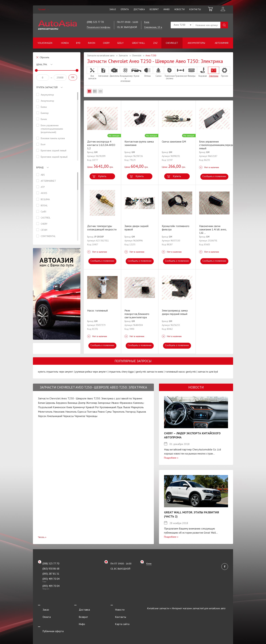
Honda (65, 43)
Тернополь (118, 412)
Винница (72, 403)
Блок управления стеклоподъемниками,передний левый (218, 145)
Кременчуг (79, 407)
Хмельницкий (55, 416)
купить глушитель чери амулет (56, 372)
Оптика (147, 72)
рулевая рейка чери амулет (91, 372)
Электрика (214, 72)
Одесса (82, 412)
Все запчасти (92, 73)
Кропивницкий (108, 407)
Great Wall (139, 43)
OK (73, 77)
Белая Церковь (47, 403)
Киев (69, 407)
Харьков (141, 412)
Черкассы (68, 416)
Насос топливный (97, 310)
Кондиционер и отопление (125, 74)
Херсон (42, 416)
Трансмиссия (180, 72)
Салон (158, 72)
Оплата (125, 9)
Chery (106, 43)
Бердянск (61, 403)
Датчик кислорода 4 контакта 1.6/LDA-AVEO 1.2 (101, 145)
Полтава (92, 412)
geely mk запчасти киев (149, 372)
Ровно (101, 412)
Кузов (136, 72)
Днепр (82, 403)
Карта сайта (118, 618)
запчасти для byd (208, 372)
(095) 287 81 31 (51, 574)
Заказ (113, 9)
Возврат (154, 9)
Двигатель (114, 72)
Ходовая (203, 72)
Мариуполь (137, 407)
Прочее (225, 72)
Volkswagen (45, 43)
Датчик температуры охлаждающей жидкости (102, 228)
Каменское (59, 407)
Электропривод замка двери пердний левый (175, 312)
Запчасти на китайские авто (101, 56)
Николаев (59, 412)
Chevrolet (172, 43)
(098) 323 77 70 (95, 22)
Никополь (71, 412)
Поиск (224, 25)
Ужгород (131, 412)
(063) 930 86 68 (51, 569)
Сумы (109, 412)
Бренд (40, 167)
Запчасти (123, 56)
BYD (78, 43)
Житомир (92, 403)
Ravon (92, 43)
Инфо (167, 9)
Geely (120, 43)
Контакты (195, 9)
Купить (102, 176)
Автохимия (222, 43)
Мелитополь (45, 412)
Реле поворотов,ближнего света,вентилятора (137, 314)
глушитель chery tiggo (121, 372)
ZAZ (155, 43)
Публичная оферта (49, 622)
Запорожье (104, 403)
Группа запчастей (47, 87)
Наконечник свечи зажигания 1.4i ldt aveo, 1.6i (213, 229)
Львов (127, 407)
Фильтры (192, 72)
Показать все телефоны (99, 27)
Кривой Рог (92, 407)
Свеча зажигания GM (174, 141)
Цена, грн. (42, 64)
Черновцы (92, 416)
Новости (179, 9)
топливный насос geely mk (180, 372)
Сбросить (44, 57)
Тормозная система (169, 73)
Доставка (139, 9)
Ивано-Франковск (122, 403)
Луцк (120, 407)
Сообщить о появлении (214, 176)
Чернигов (80, 416)
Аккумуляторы (196, 43)
